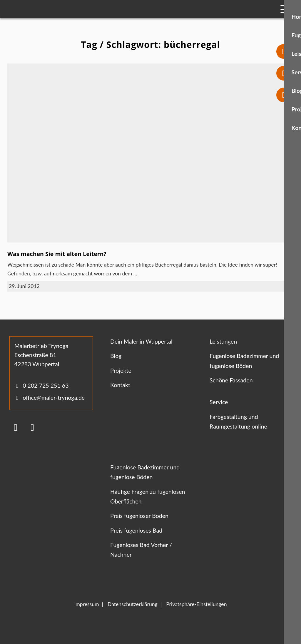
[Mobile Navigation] (286, 9)
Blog (116, 356)
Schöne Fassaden (231, 380)
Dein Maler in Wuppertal (141, 341)
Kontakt (120, 385)
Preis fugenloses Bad (136, 530)
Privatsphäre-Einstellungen (196, 604)
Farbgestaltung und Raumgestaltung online (238, 421)
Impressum (87, 604)
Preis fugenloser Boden (139, 516)
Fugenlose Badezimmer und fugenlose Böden (244, 361)
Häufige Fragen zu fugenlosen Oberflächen (148, 496)
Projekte (121, 370)
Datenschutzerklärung (133, 604)
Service (219, 402)
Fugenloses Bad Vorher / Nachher (141, 550)
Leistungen (223, 341)
